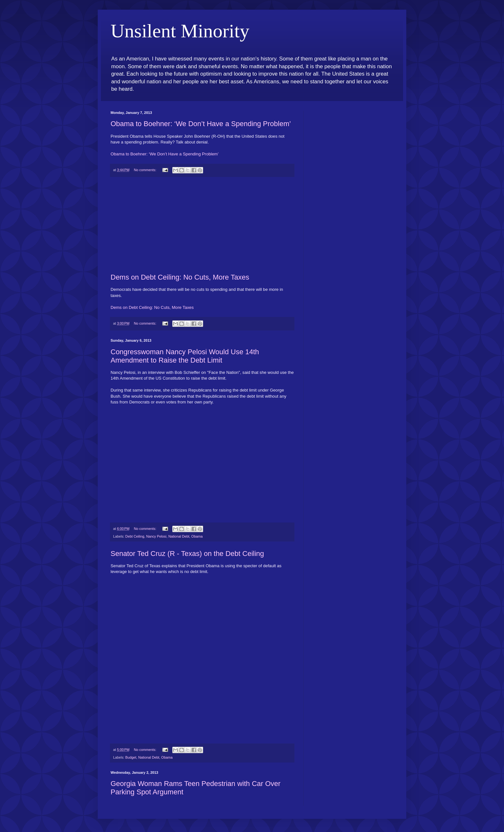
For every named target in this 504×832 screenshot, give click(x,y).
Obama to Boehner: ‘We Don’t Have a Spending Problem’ (201, 124)
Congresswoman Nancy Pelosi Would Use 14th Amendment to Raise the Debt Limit (185, 356)
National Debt (179, 536)
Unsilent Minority (180, 31)
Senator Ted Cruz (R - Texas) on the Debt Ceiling (187, 554)
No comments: (146, 170)
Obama (197, 536)
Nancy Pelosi (156, 536)
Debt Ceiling (135, 536)
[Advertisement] (202, 225)
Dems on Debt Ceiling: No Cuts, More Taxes (180, 277)
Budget (131, 757)
